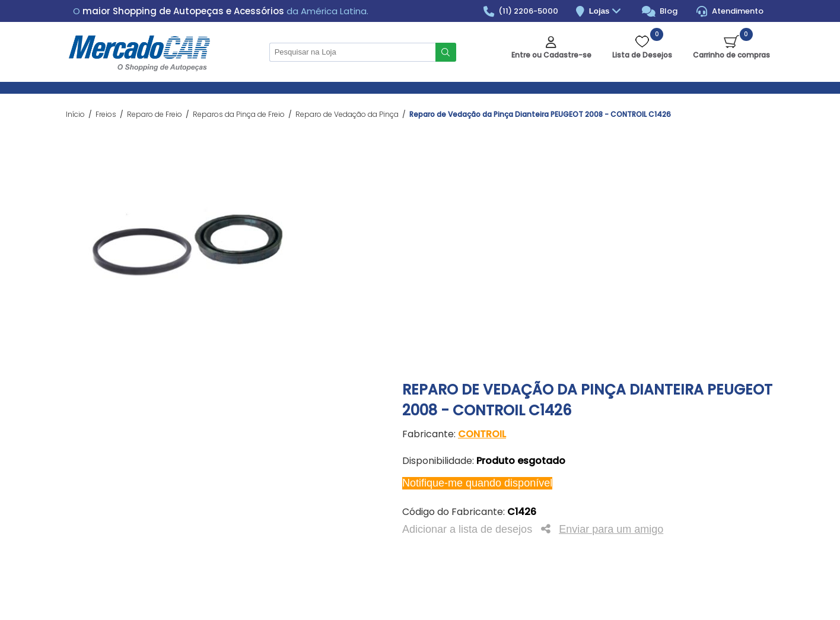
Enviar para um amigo (611, 529)
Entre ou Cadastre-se (551, 55)
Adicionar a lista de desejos (467, 529)
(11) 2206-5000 (521, 11)
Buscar (446, 52)
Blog (660, 11)
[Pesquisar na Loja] (352, 52)
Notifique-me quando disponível (477, 483)
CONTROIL (482, 434)
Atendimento (730, 11)
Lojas (607, 12)
